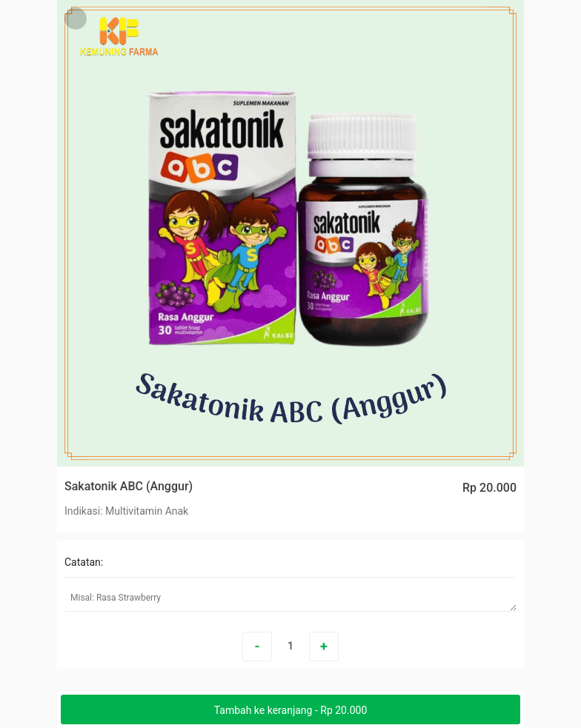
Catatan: (84, 562)
